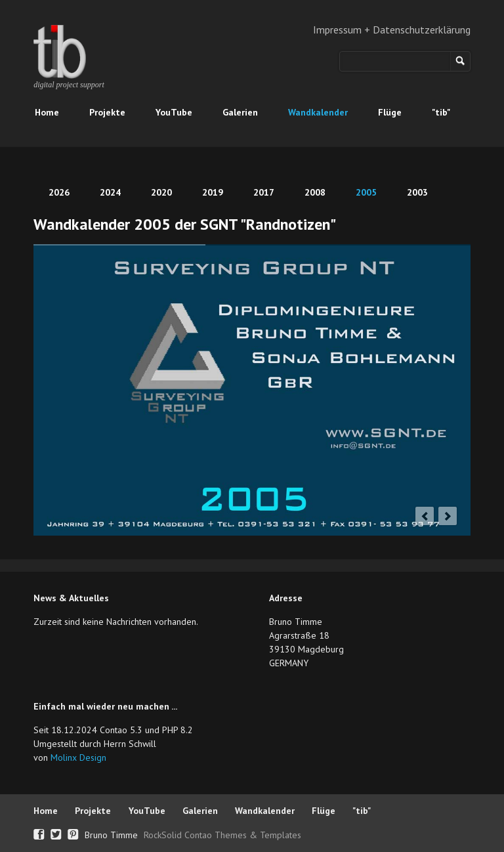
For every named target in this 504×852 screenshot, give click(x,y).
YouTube (174, 112)
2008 (315, 192)
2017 (264, 192)
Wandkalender (318, 112)
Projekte (107, 112)
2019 (213, 192)
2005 (366, 192)
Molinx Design (78, 757)
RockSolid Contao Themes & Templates (222, 835)
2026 (59, 192)
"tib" (441, 112)
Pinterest (73, 833)
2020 (161, 192)
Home (47, 112)
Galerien (240, 112)
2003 (417, 192)
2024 (110, 192)
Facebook (39, 833)
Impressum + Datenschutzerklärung (392, 30)
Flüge (390, 112)
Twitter (56, 833)
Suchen (460, 61)
